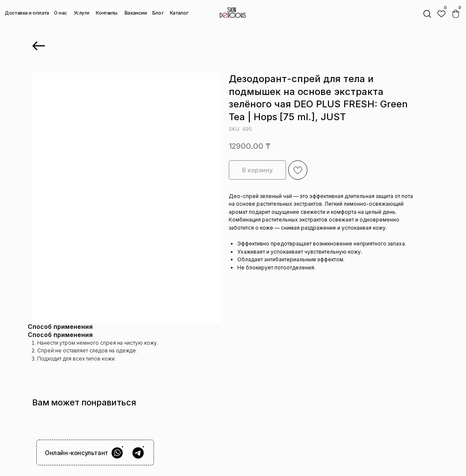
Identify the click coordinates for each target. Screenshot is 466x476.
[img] (441, 14)
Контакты (107, 13)
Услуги (82, 13)
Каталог (179, 13)
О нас (60, 13)
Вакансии (135, 13)
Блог (158, 12)
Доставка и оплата (27, 13)
